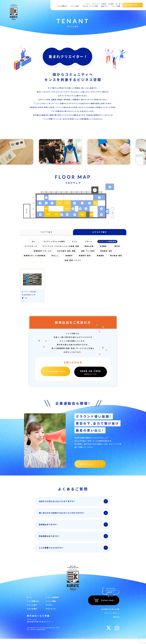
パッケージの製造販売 (108, 243)
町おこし (64, 257)
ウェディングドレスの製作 (54, 243)
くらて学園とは (62, 6)
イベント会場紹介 (52, 600)
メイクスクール (29, 248)
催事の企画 (91, 248)
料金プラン (104, 6)
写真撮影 (105, 248)
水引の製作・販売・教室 (66, 252)
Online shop (107, 603)
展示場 (119, 248)
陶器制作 (78, 257)
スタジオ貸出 (32, 614)
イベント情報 (115, 6)
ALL (32, 243)
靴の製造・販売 (61, 262)
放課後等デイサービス (41, 252)
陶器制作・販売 (94, 257)
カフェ (75, 243)
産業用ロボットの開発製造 (43, 257)
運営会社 (116, 620)
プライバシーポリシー (112, 616)
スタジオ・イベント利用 (89, 6)
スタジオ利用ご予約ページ (132, 5)
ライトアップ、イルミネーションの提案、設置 (61, 248)
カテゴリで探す (100, 233)
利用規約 (103, 4)
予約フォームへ (86, 466)
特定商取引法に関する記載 (110, 612)
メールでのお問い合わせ (55, 374)
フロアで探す (46, 233)
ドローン (89, 243)
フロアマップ (95, 4)
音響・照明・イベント (82, 262)
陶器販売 (110, 257)
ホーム (29, 600)
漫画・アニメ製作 (89, 252)
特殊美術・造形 (108, 252)
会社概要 (110, 4)
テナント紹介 (74, 6)
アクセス (87, 4)
